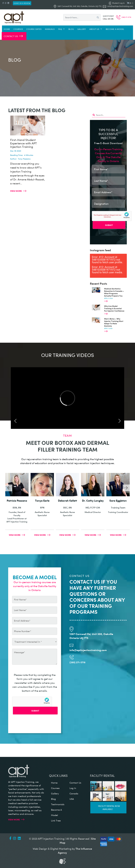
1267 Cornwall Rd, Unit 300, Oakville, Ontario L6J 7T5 (78, 6)
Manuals (50, 29)
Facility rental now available (109, 807)
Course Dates (34, 29)
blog (53, 799)
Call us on (108, 19)
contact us (75, 783)
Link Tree (56, 820)
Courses (18, 29)
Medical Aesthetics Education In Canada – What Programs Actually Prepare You (114, 292)
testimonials (58, 804)
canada (74, 793)
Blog (71, 29)
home (54, 783)
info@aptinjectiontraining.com (120, 6)
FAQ (62, 29)
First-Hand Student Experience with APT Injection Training (23, 143)
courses (55, 788)
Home (7, 29)
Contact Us (11, 36)
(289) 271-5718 (124, 17)
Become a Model (115, 29)
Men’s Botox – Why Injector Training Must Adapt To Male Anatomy (114, 322)
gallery (55, 793)
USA (72, 799)
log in (73, 788)
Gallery (82, 29)
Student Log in (117, 3)
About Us (96, 29)
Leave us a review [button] (22, 3)
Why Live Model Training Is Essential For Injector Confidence (114, 308)
